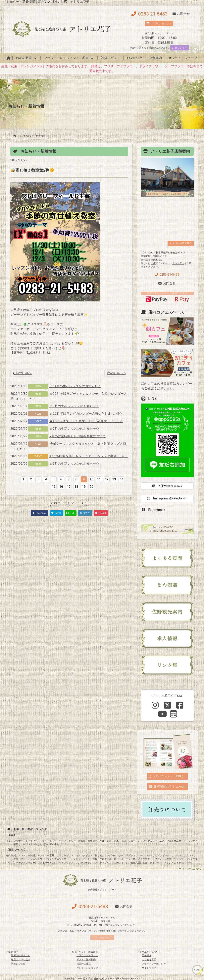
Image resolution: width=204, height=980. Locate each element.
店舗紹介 (147, 955)
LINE (153, 263)
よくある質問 (149, 960)
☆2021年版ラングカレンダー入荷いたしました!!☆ (85, 414)
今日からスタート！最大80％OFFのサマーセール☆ (86, 421)
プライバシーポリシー (154, 964)
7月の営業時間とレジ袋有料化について (77, 436)
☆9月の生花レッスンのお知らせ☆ (74, 406)
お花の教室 (24, 58)
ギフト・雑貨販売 (86, 960)
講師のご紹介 (18, 964)
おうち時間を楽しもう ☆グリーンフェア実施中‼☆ (88, 456)
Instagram (167, 498)
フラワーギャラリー (87, 955)
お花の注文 (135, 58)
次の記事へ (116, 373)
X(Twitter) (167, 486)
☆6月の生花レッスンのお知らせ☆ (74, 464)
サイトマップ (149, 968)
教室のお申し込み (21, 960)
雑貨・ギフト (110, 58)
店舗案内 (156, 58)
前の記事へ (22, 373)
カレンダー (178, 263)
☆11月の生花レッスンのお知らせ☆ (75, 386)
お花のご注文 (84, 964)
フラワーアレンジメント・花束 (66, 58)
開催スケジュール (21, 955)
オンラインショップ (183, 58)
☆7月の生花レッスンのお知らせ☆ (74, 429)
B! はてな (85, 513)
